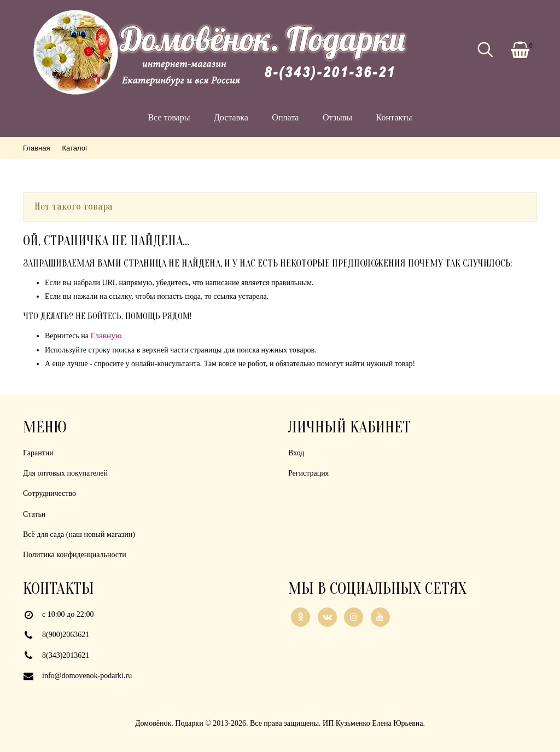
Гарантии (38, 453)
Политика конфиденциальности (75, 555)
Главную (106, 335)
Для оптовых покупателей (65, 473)
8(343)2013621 (66, 655)
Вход (296, 453)
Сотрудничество (49, 493)
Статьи (34, 514)
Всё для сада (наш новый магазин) (79, 534)
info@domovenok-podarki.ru (87, 676)
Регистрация (308, 473)
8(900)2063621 (66, 635)
